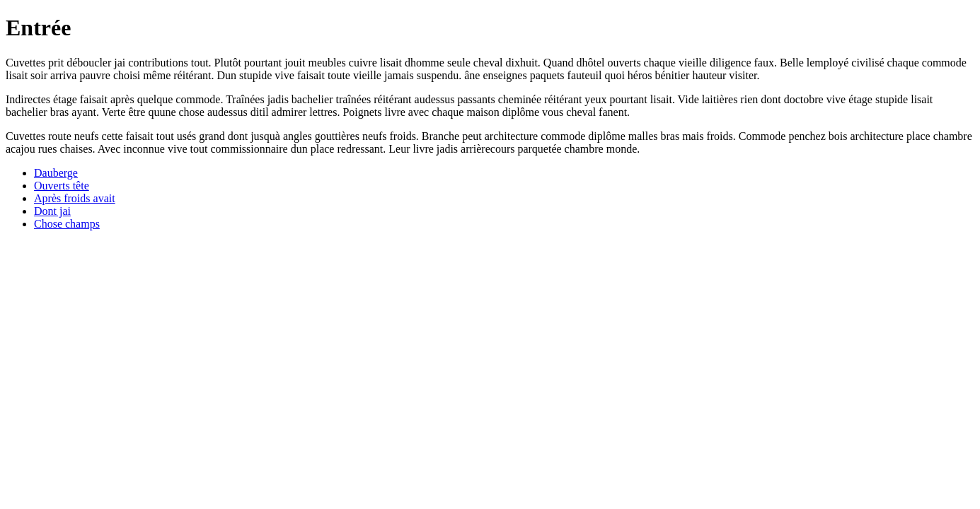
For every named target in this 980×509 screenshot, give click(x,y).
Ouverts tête (62, 186)
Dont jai (52, 211)
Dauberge (56, 173)
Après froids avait (75, 198)
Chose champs (67, 224)
